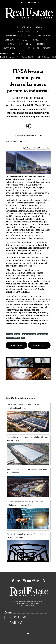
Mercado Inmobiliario (29, 334)
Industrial (9, 334)
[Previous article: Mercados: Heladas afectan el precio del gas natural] (17, 345)
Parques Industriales (13, 338)
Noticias (17, 334)
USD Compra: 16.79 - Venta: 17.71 (17, 57)
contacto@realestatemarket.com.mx (28, 603)
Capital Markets (43, 334)
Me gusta (29, 148)
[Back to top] (28, 634)
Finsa (23, 338)
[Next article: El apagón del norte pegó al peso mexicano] (39, 345)
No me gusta (43, 148)
